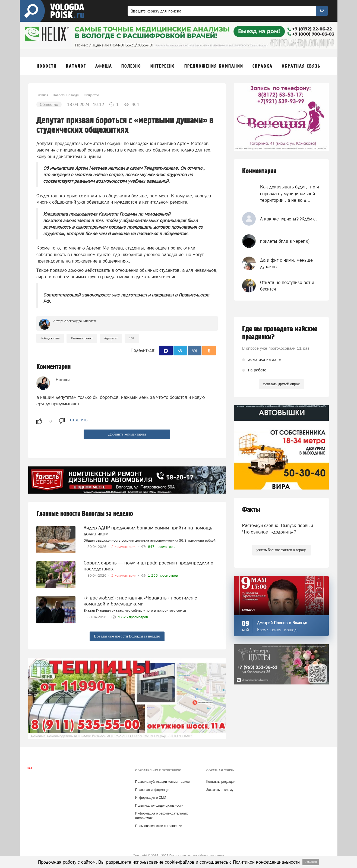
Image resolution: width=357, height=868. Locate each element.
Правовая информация (153, 790)
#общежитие (50, 338)
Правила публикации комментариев (162, 782)
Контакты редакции (221, 782)
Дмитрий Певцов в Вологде (282, 623)
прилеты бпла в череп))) (285, 241)
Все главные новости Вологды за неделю (127, 636)
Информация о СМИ (151, 798)
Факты (251, 510)
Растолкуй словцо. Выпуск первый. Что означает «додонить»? (278, 529)
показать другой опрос (282, 384)
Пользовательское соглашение (159, 826)
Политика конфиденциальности (159, 806)
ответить (79, 420)
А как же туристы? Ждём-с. (288, 219)
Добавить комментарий (127, 434)
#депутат (111, 338)
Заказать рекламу (220, 790)
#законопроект (82, 338)
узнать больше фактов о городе (282, 550)
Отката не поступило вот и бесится (287, 286)
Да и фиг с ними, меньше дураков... (286, 263)
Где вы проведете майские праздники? (280, 333)
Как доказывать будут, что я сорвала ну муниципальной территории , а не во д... (290, 193)
